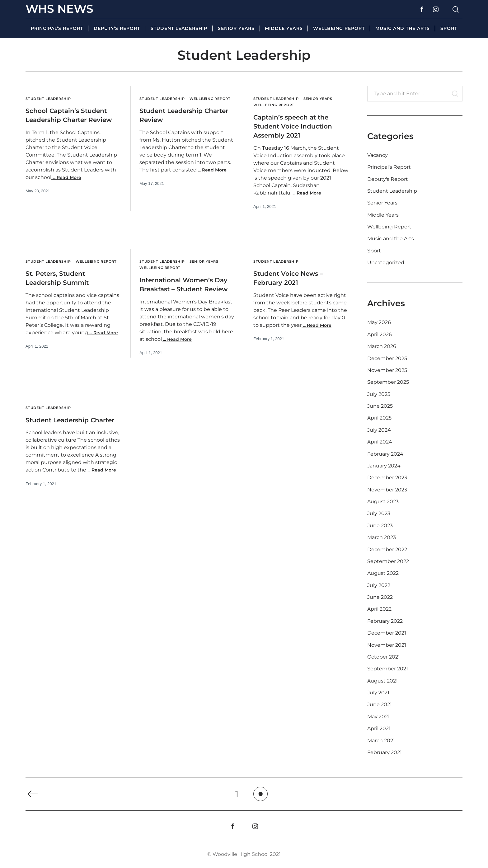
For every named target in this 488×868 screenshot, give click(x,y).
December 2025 (387, 358)
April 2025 (379, 418)
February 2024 (385, 454)
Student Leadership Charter (63, 433)
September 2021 (388, 669)
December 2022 (387, 549)
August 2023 (383, 502)
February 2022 (385, 621)
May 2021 (378, 717)
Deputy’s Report (117, 28)
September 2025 (388, 382)
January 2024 (384, 466)
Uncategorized (386, 263)
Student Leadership (179, 28)
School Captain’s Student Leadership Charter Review (63, 119)
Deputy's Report (388, 179)
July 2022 (379, 585)
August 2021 (382, 681)
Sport (449, 28)
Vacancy (378, 155)
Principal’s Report (57, 28)
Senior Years (236, 28)
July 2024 (379, 430)
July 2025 (379, 394)
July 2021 (378, 693)
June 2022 (380, 597)
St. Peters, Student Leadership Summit (63, 284)
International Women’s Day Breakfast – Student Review (186, 289)
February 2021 (385, 752)
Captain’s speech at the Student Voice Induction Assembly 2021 (300, 126)
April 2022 (379, 609)
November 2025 (387, 370)
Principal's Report (389, 167)
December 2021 (387, 633)
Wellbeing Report (339, 28)
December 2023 (387, 478)
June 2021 (380, 704)
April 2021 (379, 728)
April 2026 (380, 334)
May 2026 (379, 322)
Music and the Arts (403, 28)
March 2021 (381, 741)
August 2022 (383, 573)
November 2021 (387, 645)
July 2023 (379, 513)
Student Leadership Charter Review (177, 121)
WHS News (59, 9)
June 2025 (380, 406)
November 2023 (387, 490)
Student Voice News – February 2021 (295, 278)
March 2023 (382, 537)
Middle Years (284, 28)
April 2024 (380, 442)
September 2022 (388, 561)
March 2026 (382, 346)
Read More (66, 186)
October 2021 (384, 657)
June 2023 (380, 525)
